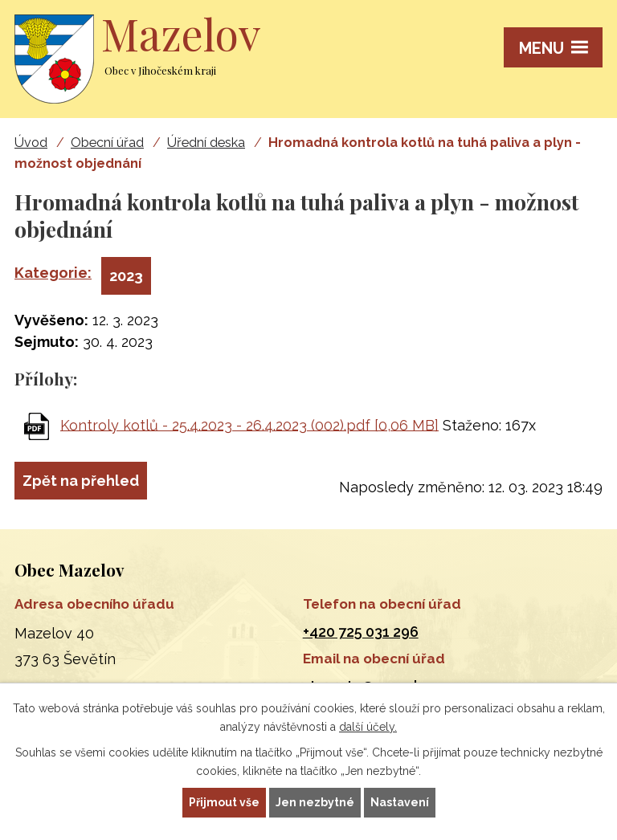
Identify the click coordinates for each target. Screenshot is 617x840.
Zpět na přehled (81, 481)
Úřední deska (206, 143)
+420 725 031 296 (361, 632)
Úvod (31, 143)
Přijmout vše (224, 802)
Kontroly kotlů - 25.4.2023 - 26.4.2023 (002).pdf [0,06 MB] (249, 424)
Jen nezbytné (315, 802)
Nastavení (400, 802)
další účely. (368, 727)
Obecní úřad (107, 143)
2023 (126, 276)
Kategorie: (53, 273)
